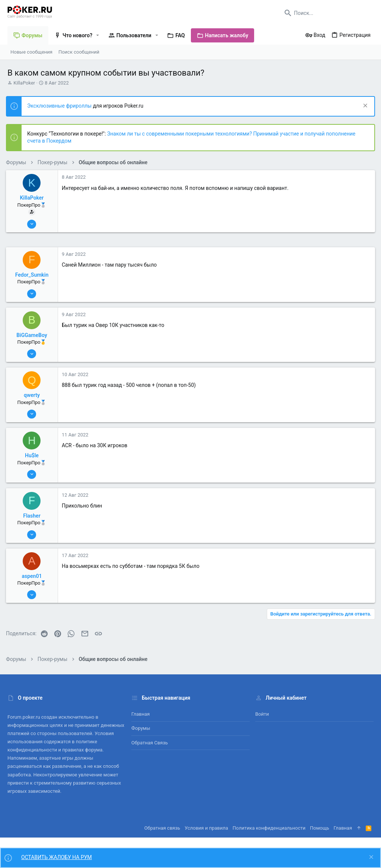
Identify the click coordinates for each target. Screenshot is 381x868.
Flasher (33, 516)
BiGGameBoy (33, 335)
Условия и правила (206, 828)
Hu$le (33, 455)
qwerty (33, 395)
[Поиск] (327, 13)
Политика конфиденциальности (269, 828)
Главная (140, 714)
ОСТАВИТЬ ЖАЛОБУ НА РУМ (57, 857)
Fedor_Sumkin (33, 275)
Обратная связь (150, 743)
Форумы (141, 728)
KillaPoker (24, 83)
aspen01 (33, 576)
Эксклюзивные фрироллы (62, 106)
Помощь (320, 828)
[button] (98, 35)
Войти (262, 714)
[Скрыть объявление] (363, 106)
